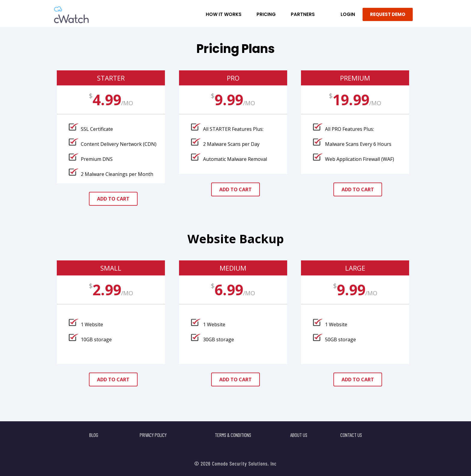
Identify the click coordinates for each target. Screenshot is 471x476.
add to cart (113, 199)
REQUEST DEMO (388, 14)
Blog (94, 435)
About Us (299, 435)
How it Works (224, 14)
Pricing (266, 14)
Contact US (351, 435)
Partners (303, 14)
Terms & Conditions (233, 435)
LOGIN (348, 14)
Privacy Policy (153, 435)
